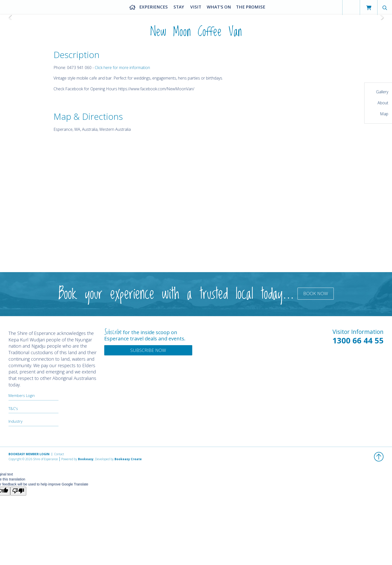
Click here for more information (122, 68)
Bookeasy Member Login (29, 454)
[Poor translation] (18, 491)
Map (384, 114)
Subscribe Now (148, 350)
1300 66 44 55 (358, 340)
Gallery (382, 92)
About (383, 103)
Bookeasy (86, 459)
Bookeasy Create (128, 459)
